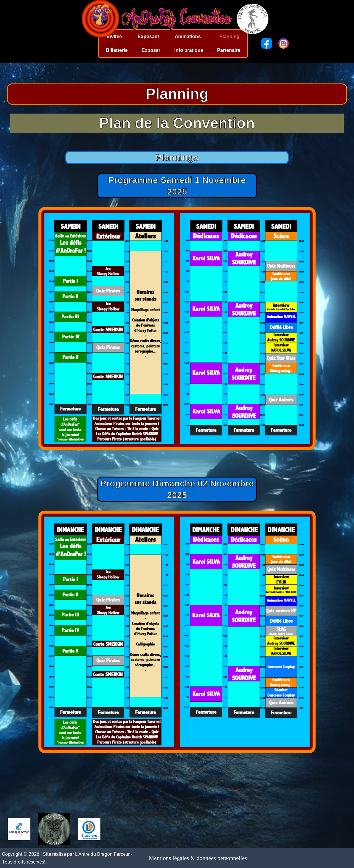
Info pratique (189, 50)
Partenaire (229, 50)
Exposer (151, 50)
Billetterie (117, 50)
